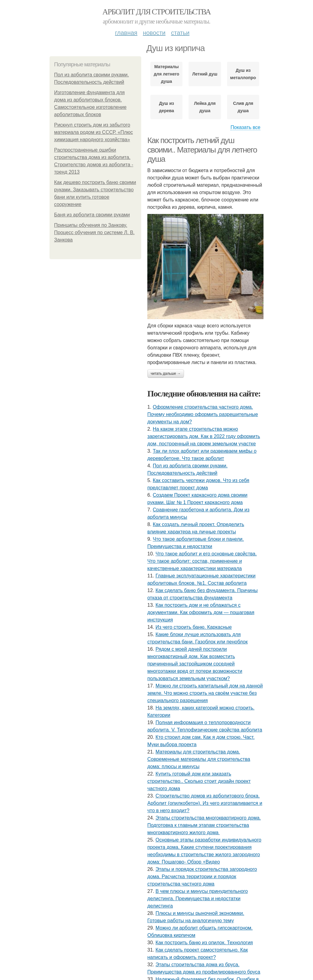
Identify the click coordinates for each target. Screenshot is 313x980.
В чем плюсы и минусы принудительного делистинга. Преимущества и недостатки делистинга (198, 899)
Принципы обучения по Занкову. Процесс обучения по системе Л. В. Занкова (94, 232)
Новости (154, 33)
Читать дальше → (166, 374)
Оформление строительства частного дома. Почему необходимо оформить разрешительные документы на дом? (203, 414)
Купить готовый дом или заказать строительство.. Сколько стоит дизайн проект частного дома (199, 781)
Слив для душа (243, 107)
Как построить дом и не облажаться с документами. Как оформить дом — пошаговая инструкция (201, 612)
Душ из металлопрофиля (243, 74)
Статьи (180, 33)
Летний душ (205, 74)
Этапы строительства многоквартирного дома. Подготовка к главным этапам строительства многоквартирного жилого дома (204, 825)
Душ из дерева (166, 107)
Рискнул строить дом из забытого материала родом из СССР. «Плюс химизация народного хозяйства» (94, 132)
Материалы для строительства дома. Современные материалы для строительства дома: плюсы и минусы (199, 759)
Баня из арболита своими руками (92, 215)
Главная (126, 33)
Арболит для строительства (156, 12)
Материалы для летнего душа (166, 74)
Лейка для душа (205, 107)
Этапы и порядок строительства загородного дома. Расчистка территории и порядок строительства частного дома (202, 877)
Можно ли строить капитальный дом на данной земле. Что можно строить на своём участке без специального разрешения (205, 693)
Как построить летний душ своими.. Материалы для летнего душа (202, 150)
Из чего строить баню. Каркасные (194, 627)
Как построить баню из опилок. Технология (204, 943)
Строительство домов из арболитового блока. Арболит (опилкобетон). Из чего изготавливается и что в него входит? (205, 803)
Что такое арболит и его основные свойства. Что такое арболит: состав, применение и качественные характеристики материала (202, 561)
